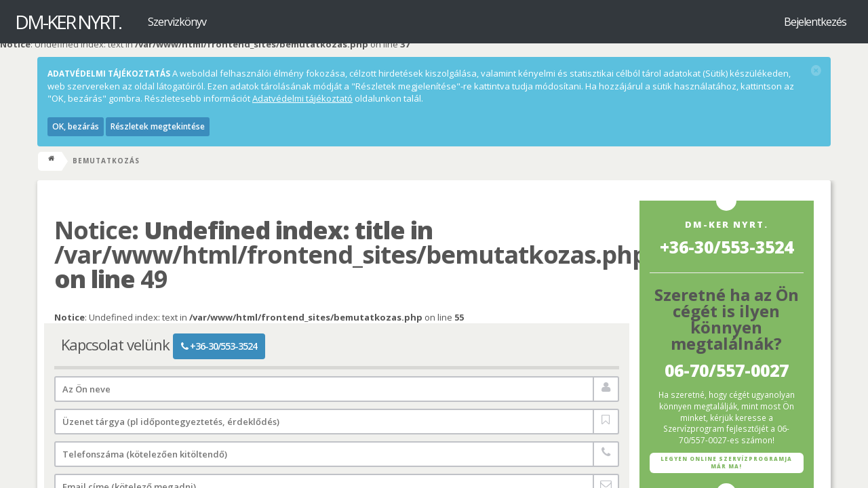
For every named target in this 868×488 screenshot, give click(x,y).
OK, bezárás (76, 126)
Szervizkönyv (177, 22)
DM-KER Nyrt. (68, 22)
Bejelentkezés (815, 22)
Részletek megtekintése (158, 126)
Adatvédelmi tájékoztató (302, 98)
